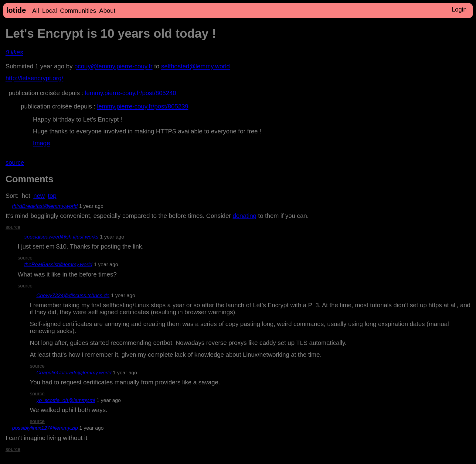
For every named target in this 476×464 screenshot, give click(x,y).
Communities (78, 11)
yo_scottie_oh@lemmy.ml (66, 400)
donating (244, 216)
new (39, 196)
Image (41, 143)
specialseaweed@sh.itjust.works (61, 237)
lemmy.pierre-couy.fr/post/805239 (143, 106)
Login (459, 9)
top (52, 196)
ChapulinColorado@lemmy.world (74, 373)
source (15, 163)
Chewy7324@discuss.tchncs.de (73, 296)
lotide (16, 10)
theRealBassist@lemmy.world (58, 265)
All (36, 11)
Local (50, 11)
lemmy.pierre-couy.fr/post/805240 (131, 93)
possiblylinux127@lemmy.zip (45, 428)
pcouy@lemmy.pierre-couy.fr (114, 66)
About (107, 11)
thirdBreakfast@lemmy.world (45, 206)
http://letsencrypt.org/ (34, 78)
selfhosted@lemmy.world (195, 66)
